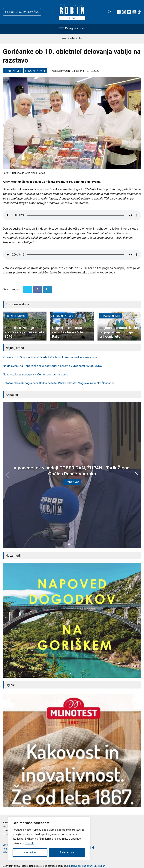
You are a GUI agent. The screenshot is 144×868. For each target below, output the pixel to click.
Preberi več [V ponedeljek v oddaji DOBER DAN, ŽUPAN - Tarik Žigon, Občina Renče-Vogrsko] (72, 482)
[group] (72, 620)
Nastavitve (30, 852)
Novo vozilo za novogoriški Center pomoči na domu (35, 375)
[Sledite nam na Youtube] (134, 12)
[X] (27, 289)
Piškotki (30, 843)
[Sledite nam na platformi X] (129, 12)
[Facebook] (37, 289)
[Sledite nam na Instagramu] (124, 12)
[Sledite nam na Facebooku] (119, 12)
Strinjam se (67, 852)
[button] (22, 12)
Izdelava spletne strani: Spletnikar (87, 866)
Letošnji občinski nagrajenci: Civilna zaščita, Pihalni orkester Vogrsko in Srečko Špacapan (59, 383)
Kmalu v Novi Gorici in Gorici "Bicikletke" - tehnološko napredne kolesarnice (50, 357)
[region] (49, 839)
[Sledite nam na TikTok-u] (139, 12)
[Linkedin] (47, 289)
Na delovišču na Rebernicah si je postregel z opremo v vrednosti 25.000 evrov (52, 366)
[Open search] (110, 12)
